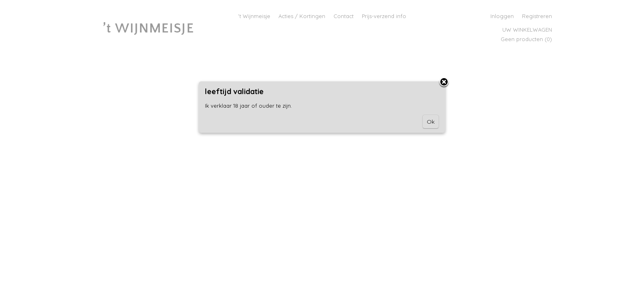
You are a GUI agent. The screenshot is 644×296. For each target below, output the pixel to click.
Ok (431, 122)
